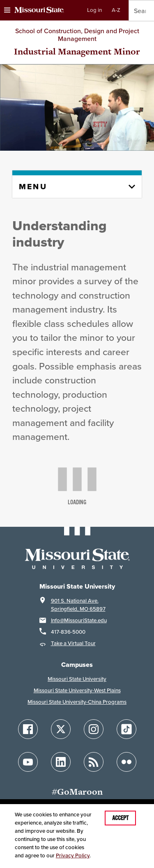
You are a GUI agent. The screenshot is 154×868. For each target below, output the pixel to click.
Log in (94, 10)
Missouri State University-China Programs (77, 702)
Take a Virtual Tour (73, 643)
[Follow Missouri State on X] (61, 729)
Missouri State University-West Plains (77, 690)
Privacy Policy (73, 856)
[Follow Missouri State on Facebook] (28, 729)
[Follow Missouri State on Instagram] (94, 729)
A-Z (116, 10)
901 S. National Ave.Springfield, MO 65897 (78, 605)
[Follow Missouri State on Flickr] (126, 762)
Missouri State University (77, 679)
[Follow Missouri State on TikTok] (126, 729)
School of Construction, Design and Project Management (77, 35)
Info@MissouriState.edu (79, 620)
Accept (120, 818)
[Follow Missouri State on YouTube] (28, 762)
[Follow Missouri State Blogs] (94, 762)
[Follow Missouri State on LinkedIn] (61, 762)
